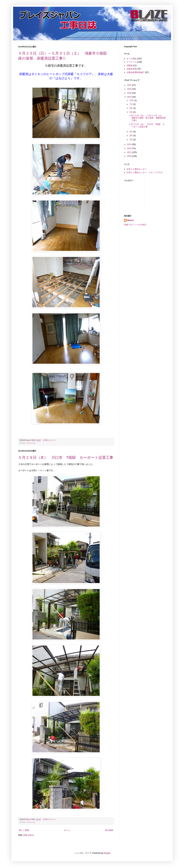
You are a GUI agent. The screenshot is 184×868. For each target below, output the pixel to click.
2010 (130, 156)
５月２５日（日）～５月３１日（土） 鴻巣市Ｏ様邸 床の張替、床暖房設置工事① (147, 118)
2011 (130, 152)
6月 (131, 108)
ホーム (67, 830)
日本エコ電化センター (137, 169)
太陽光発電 (132, 69)
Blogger (107, 853)
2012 (130, 148)
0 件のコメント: (50, 440)
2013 (130, 144)
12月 (132, 100)
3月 (131, 136)
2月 (131, 140)
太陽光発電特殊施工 (136, 72)
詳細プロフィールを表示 (135, 225)
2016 (130, 89)
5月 (131, 112)
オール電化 (132, 59)
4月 (131, 132)
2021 (130, 85)
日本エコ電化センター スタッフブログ (145, 172)
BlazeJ (131, 220)
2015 (130, 93)
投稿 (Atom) (28, 835)
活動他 (130, 65)
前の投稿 (109, 830)
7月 (131, 104)
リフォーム (31, 443)
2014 (130, 97)
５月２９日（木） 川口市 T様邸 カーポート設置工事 (66, 458)
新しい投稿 (24, 830)
